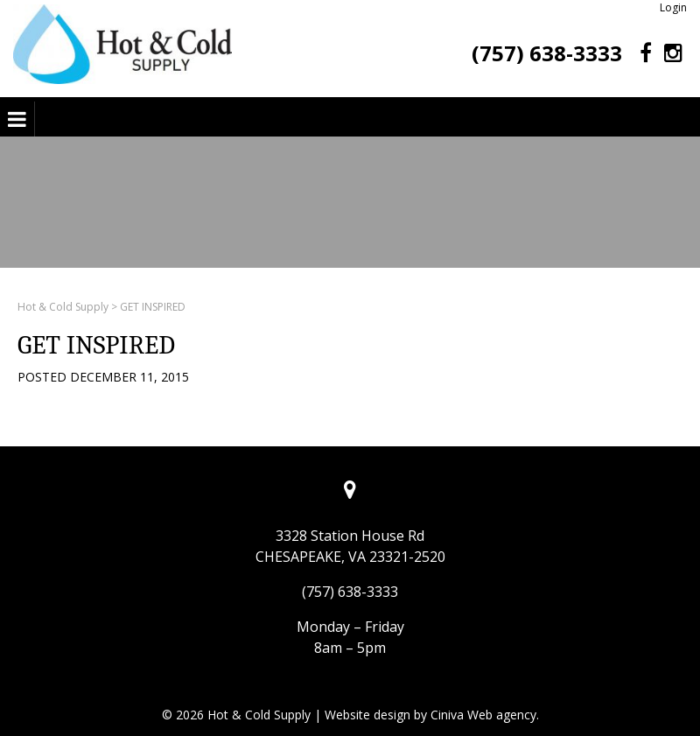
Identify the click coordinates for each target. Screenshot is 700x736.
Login (673, 7)
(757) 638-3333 (547, 53)
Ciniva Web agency (483, 715)
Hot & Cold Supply (63, 307)
